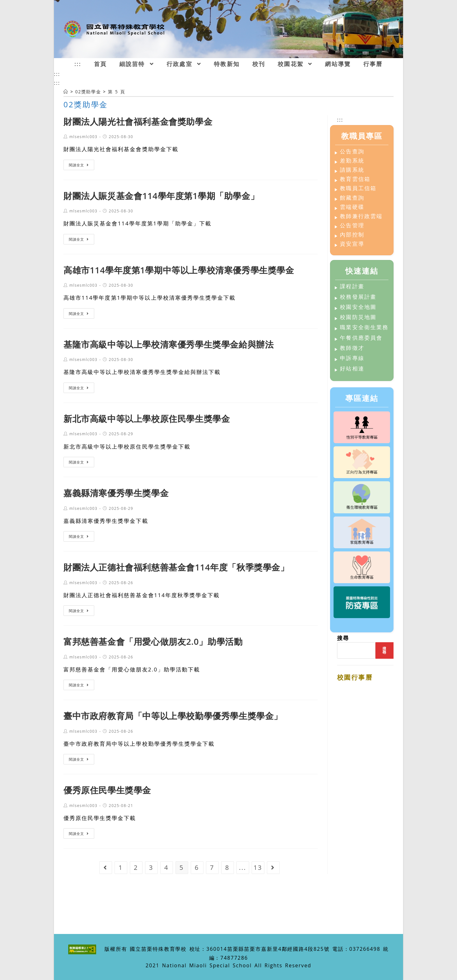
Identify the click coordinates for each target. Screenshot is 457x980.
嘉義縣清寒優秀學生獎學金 (116, 493)
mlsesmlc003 (83, 137)
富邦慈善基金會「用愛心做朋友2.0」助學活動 (153, 641)
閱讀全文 (79, 165)
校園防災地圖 (358, 317)
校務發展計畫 (358, 297)
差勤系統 (352, 161)
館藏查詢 (352, 198)
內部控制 (352, 235)
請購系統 (352, 170)
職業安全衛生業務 (364, 327)
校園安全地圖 (358, 307)
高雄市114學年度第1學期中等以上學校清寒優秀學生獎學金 (179, 270)
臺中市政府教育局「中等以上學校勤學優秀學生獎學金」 (173, 716)
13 (258, 867)
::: (57, 74)
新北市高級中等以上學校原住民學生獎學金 (147, 419)
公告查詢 (352, 152)
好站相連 (352, 369)
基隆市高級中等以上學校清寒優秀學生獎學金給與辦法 (169, 344)
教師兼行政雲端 (361, 216)
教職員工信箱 (358, 188)
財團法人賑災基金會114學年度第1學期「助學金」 (161, 196)
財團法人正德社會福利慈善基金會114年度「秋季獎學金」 (176, 567)
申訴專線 (352, 358)
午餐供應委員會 (361, 338)
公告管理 (352, 226)
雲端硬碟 (352, 207)
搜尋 (343, 638)
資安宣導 (352, 244)
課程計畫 (352, 287)
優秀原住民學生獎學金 (107, 790)
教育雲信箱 (355, 179)
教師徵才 (352, 348)
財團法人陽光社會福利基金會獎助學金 (138, 121)
